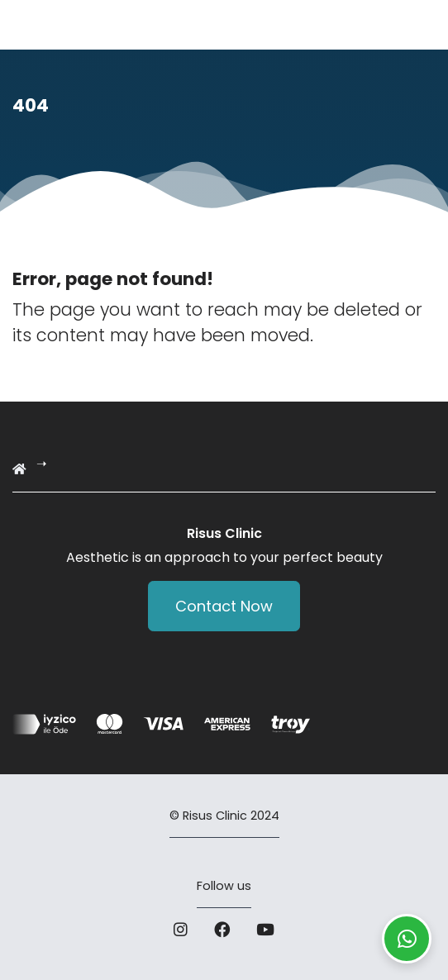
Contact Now (224, 606)
